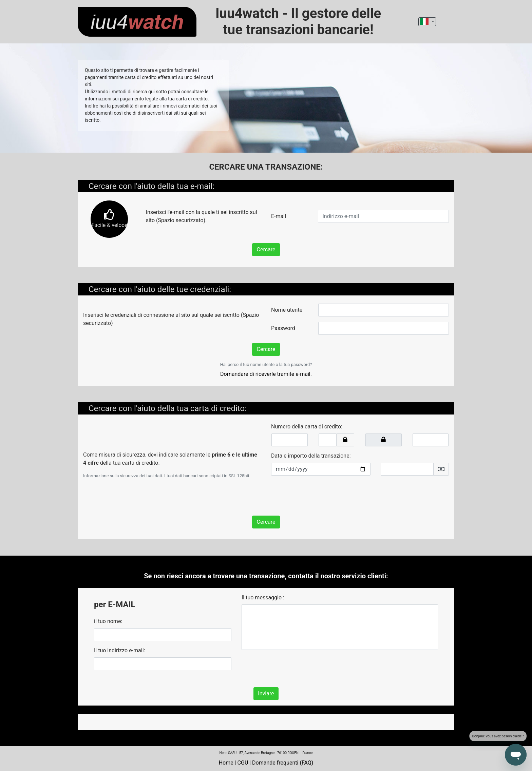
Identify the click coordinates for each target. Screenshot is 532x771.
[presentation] (323, 494)
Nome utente (287, 310)
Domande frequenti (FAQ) (283, 763)
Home (226, 763)
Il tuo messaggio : (263, 597)
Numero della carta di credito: (307, 427)
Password (283, 328)
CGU (243, 763)
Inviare (266, 693)
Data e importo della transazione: (311, 456)
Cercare (266, 249)
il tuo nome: (108, 621)
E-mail (279, 216)
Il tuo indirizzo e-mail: (119, 650)
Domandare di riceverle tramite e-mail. (266, 374)
